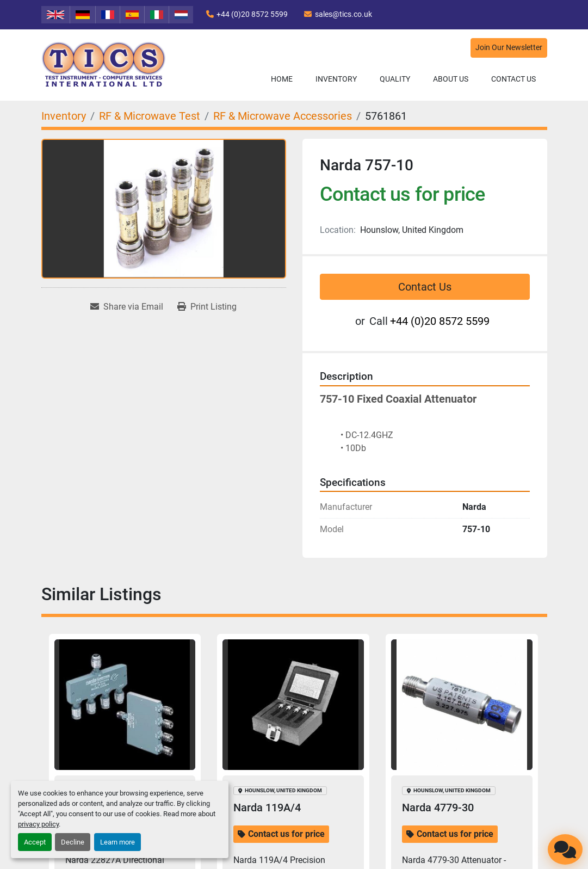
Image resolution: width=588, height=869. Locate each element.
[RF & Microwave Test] (150, 116)
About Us (451, 79)
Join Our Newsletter (509, 48)
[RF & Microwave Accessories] (283, 116)
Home (282, 79)
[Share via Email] (127, 307)
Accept (35, 842)
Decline (73, 842)
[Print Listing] (207, 307)
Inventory (336, 79)
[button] (336, 79)
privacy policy (38, 824)
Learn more (117, 842)
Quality (395, 79)
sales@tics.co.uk (343, 14)
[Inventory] (64, 116)
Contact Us (513, 79)
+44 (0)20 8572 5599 (252, 14)
